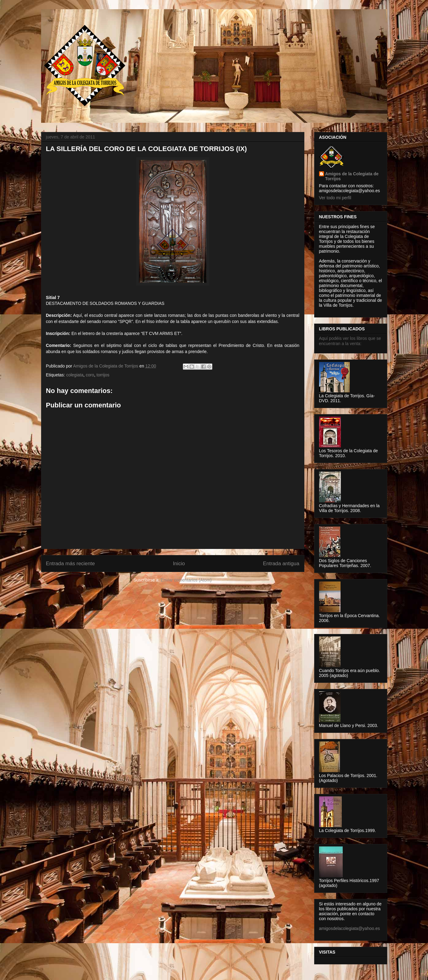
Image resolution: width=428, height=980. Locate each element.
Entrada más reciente (71, 564)
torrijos (103, 375)
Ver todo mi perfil (335, 198)
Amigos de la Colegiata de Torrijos (106, 366)
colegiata (75, 375)
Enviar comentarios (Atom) (186, 580)
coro (90, 375)
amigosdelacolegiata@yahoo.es (350, 928)
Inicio (179, 564)
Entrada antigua (281, 564)
